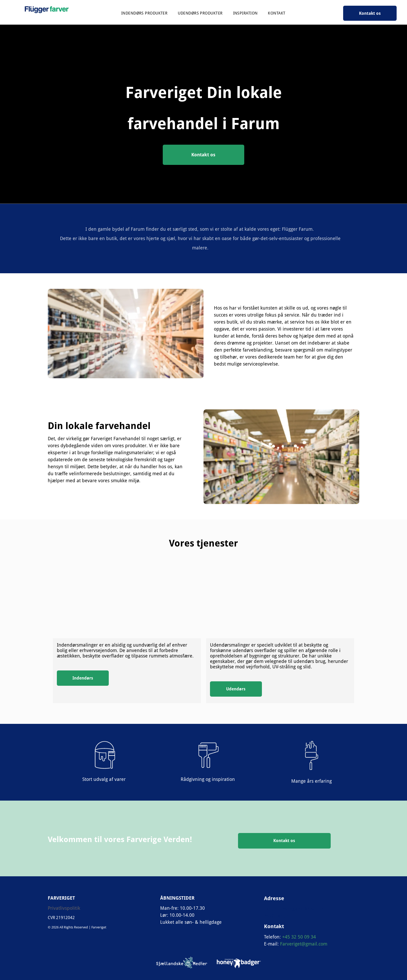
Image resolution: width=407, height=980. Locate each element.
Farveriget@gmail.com (304, 944)
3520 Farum (277, 916)
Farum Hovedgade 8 (286, 909)
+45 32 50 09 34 (299, 937)
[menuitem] (144, 13)
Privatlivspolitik (64, 908)
